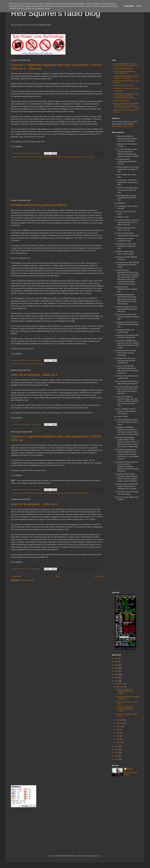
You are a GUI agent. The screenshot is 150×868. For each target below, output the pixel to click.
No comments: (36, 153)
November (120, 687)
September (121, 723)
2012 (116, 756)
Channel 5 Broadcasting (36, 157)
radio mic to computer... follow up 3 (34, 504)
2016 (116, 681)
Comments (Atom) (27, 580)
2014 (116, 750)
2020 (116, 668)
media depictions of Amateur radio (55, 157)
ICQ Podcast (118, 91)
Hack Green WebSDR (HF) (124, 86)
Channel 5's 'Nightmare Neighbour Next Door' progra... (125, 692)
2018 (116, 675)
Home (58, 576)
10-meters (21, 364)
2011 (116, 759)
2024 (116, 659)
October (119, 720)
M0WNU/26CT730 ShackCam (123, 126)
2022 (116, 662)
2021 (116, 665)
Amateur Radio (22, 157)
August (119, 726)
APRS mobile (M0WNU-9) (123, 68)
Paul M (130, 769)
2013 (116, 753)
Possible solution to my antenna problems (39, 205)
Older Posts (99, 576)
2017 (116, 678)
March (119, 742)
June (118, 733)
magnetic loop (38, 364)
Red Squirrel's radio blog (56, 13)
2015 (116, 746)
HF (32, 364)
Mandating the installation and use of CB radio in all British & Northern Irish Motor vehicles (126, 96)
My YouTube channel (121, 101)
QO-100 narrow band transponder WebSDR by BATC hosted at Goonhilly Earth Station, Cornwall (126, 105)
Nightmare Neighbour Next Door (78, 157)
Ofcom (91, 157)
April (118, 739)
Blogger (99, 856)
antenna (27, 364)
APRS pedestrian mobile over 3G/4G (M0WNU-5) (125, 72)
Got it (139, 6)
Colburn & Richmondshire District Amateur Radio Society (126, 77)
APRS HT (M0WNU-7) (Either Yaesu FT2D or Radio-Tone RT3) (126, 65)
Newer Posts (16, 576)
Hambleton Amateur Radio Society (126, 88)
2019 (116, 671)
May (118, 736)
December (120, 684)
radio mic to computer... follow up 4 (34, 375)
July (118, 730)
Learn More (129, 6)
